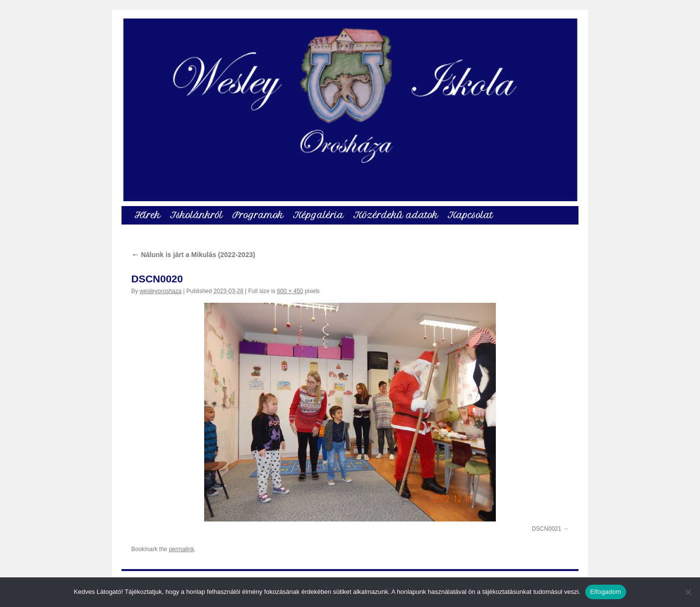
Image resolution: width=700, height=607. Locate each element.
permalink (181, 549)
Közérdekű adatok (396, 215)
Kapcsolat (470, 215)
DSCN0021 (547, 529)
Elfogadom (606, 592)
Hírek (148, 215)
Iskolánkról (196, 215)
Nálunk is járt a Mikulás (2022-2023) (193, 255)
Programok (258, 215)
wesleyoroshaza (160, 291)
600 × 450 (290, 291)
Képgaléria (318, 215)
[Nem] (688, 592)
